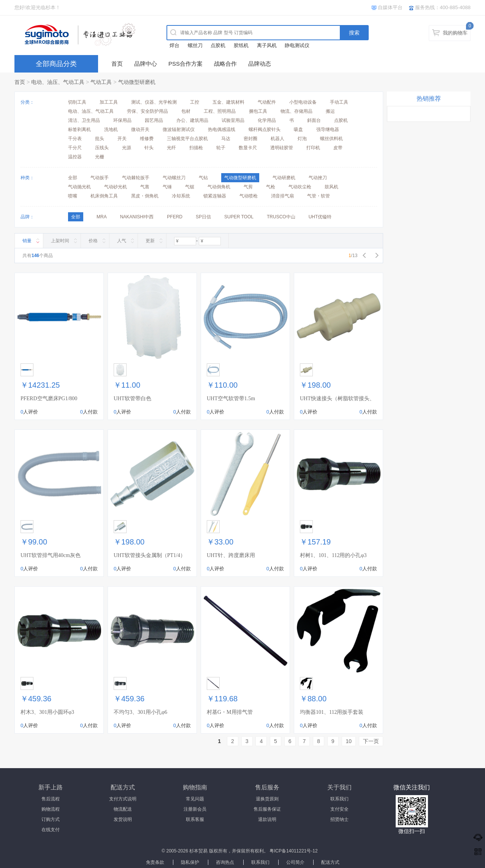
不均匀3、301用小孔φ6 (140, 712)
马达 (226, 139)
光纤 (171, 148)
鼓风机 (331, 187)
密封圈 (250, 139)
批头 (100, 139)
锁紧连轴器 (215, 196)
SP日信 (203, 217)
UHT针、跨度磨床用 (231, 555)
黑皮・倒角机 (145, 196)
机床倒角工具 (104, 196)
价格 (93, 241)
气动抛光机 (79, 187)
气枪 (271, 187)
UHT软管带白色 (132, 398)
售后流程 (51, 799)
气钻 (203, 178)
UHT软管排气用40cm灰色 (51, 555)
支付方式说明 (123, 799)
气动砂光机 (116, 187)
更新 (150, 241)
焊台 (174, 45)
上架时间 (60, 241)
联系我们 (339, 799)
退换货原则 (267, 799)
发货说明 (123, 819)
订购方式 (51, 819)
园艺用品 (154, 120)
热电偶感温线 (222, 129)
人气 (122, 241)
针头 (149, 148)
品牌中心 (146, 64)
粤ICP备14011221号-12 (294, 851)
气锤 (167, 187)
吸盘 (298, 129)
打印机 (313, 148)
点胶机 (218, 45)
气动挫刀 (318, 178)
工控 (195, 102)
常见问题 (195, 799)
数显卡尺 (248, 148)
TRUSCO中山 (281, 217)
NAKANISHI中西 (137, 217)
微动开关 (140, 129)
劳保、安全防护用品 (147, 111)
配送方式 (330, 862)
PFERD (175, 217)
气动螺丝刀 (174, 178)
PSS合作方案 (185, 64)
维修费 (147, 139)
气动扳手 (100, 178)
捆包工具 (258, 111)
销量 (27, 241)
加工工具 (109, 102)
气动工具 (101, 82)
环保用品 (122, 120)
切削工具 (77, 102)
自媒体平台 (390, 7)
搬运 (330, 111)
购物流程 (51, 809)
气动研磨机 (284, 178)
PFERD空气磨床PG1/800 (49, 398)
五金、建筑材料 (228, 102)
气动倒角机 (219, 187)
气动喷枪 (249, 196)
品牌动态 (260, 64)
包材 (186, 111)
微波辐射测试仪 (179, 129)
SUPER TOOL (239, 217)
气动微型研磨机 (137, 82)
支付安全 (339, 809)
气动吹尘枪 (300, 187)
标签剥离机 (79, 129)
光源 (127, 148)
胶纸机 (241, 45)
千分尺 (75, 148)
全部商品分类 (56, 64)
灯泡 (302, 139)
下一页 (371, 741)
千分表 (75, 139)
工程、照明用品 (220, 111)
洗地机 (111, 129)
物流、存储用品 (296, 111)
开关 (122, 139)
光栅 (100, 157)
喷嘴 (73, 196)
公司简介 (295, 862)
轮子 (221, 148)
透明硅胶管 (282, 148)
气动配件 (267, 102)
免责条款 (155, 862)
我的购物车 (455, 33)
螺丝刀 (195, 45)
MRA (102, 217)
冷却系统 (181, 196)
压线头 (102, 148)
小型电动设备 (303, 102)
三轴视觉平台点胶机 (187, 139)
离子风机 (267, 45)
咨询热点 (225, 862)
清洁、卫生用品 (84, 120)
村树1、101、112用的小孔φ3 (333, 555)
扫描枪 (196, 148)
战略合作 (225, 64)
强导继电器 (328, 129)
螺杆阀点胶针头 (265, 129)
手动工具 (339, 102)
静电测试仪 (297, 45)
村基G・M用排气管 (230, 712)
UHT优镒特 (320, 217)
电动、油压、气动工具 (58, 82)
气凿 (145, 187)
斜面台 (314, 120)
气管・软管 (319, 196)
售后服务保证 (267, 809)
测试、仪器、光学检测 (154, 102)
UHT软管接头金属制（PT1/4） (150, 555)
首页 (117, 64)
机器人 (277, 139)
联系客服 (195, 819)
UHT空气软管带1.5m (231, 398)
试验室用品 (233, 120)
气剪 (248, 187)
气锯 (190, 187)
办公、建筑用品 (192, 120)
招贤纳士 (339, 819)
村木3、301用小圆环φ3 (47, 712)
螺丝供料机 (331, 139)
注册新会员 (195, 809)
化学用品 (267, 120)
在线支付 (51, 830)
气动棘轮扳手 (136, 178)
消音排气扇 (282, 196)
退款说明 (267, 819)
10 (349, 741)
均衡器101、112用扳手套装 (332, 712)
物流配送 (123, 809)
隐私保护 (190, 862)
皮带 (338, 148)
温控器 (75, 157)
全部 (73, 178)
